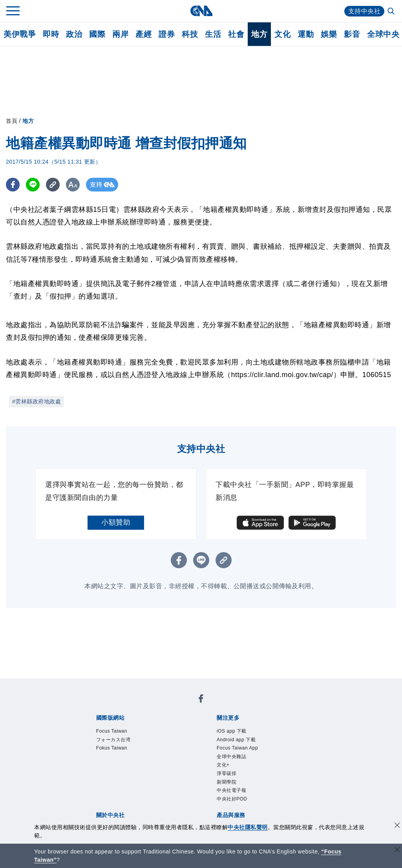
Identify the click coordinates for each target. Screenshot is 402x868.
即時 (51, 34)
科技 (190, 34)
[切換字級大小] (73, 185)
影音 (352, 34)
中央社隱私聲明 (248, 827)
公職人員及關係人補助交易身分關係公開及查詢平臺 (229, 812)
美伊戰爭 (20, 34)
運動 (306, 34)
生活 (213, 34)
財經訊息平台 (218, 791)
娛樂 (329, 34)
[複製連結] (53, 185)
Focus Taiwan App (211, 727)
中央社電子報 (146, 738)
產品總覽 (95, 791)
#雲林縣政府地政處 (37, 401)
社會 (236, 34)
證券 (167, 34)
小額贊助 (116, 522)
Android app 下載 (153, 727)
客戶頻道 (124, 791)
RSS (306, 791)
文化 (282, 34)
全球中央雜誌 (263, 727)
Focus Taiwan (103, 706)
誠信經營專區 (277, 759)
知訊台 (251, 791)
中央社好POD (190, 738)
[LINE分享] (33, 185)
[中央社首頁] (201, 11)
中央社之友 (280, 791)
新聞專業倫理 (233, 759)
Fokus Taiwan (199, 706)
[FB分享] (13, 185)
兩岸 (120, 34)
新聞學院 (110, 738)
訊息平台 (182, 791)
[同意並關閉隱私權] (397, 826)
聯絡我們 (110, 770)
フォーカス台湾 (152, 706)
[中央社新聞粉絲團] (83, 685)
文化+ (294, 727)
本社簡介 (95, 759)
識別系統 (124, 759)
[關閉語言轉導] (397, 851)
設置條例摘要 (189, 759)
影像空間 (153, 791)
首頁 (12, 121)
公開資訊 (153, 759)
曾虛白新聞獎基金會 (113, 812)
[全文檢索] (392, 12)
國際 (97, 34)
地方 (259, 34)
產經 (143, 34)
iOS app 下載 (102, 727)
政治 (74, 34)
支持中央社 (365, 11)
